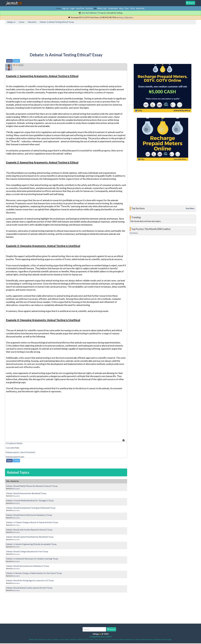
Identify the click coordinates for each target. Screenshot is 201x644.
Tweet (16, 61)
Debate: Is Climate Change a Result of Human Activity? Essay (32, 522)
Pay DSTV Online (88, 639)
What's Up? (102, 8)
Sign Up (65, 8)
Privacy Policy (65, 639)
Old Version (42, 639)
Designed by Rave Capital (101, 637)
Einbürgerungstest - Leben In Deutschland (20, 452)
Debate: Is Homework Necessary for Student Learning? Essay (32, 559)
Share (9, 61)
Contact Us (56, 639)
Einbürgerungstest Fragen (15, 457)
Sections (89, 8)
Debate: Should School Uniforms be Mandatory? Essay (29, 515)
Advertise (140, 8)
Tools (132, 8)
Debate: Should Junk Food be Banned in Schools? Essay (29, 530)
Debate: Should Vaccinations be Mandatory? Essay (28, 566)
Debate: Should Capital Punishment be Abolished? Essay (30, 537)
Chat (127, 8)
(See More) (134, 233)
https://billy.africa (126, 17)
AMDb (80, 639)
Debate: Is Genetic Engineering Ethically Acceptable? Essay (31, 544)
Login (72, 8)
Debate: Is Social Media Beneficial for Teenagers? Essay (30, 500)
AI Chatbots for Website (14, 443)
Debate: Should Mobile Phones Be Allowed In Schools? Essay (32, 486)
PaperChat (98, 639)
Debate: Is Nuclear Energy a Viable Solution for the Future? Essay (34, 573)
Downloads (113, 8)
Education (16, 489)
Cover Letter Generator (110, 639)
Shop (121, 8)
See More (190, 208)
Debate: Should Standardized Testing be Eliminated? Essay (31, 508)
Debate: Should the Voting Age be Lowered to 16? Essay (30, 580)
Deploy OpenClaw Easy (127, 639)
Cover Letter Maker (13, 448)
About (49, 639)
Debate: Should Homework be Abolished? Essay (26, 493)
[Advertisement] (53, 37)
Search (111, 629)
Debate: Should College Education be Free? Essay (27, 551)
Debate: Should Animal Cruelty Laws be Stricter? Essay (29, 588)
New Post (80, 8)
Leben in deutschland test (144, 639)
